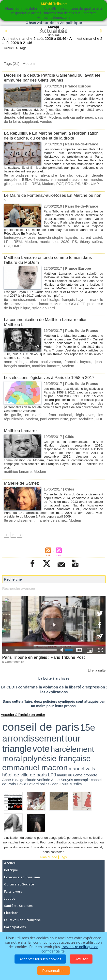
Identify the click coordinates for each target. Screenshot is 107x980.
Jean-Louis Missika (66, 784)
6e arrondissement (20, 175)
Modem (55, 117)
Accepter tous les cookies (40, 959)
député (10, 117)
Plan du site (49, 857)
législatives (85, 415)
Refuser (81, 959)
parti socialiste (82, 419)
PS (78, 184)
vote (41, 749)
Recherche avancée (19, 588)
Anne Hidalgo (13, 780)
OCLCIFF (77, 304)
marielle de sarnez (52, 520)
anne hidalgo (48, 300)
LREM (41, 117)
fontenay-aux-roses (20, 237)
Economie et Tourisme (22, 877)
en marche (93, 179)
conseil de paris (41, 727)
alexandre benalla (56, 175)
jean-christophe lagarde (58, 237)
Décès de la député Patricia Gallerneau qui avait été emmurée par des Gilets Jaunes (52, 78)
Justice (10, 899)
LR (25, 184)
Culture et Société (19, 885)
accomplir (82, 780)
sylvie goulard (44, 308)
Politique (11, 870)
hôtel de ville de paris (24, 775)
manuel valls (82, 769)
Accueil (9, 48)
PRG (69, 184)
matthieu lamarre (38, 304)
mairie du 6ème (70, 775)
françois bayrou (75, 300)
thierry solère (91, 242)
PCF (60, 184)
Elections (11, 913)
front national (60, 415)
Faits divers (13, 892)
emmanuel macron (66, 179)
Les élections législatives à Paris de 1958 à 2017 (49, 378)
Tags (23, 48)
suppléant (30, 121)
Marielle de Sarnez (21, 483)
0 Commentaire (13, 662)
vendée (46, 121)
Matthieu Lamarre (20, 431)
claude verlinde (38, 780)
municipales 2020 (55, 242)
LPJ (52, 775)
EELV (27, 179)
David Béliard (28, 784)
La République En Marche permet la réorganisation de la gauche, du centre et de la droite (51, 136)
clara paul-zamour (46, 362)
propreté (90, 775)
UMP (95, 184)
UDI (86, 184)
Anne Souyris (62, 780)
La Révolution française (22, 920)
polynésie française (57, 758)
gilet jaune (26, 117)
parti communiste (54, 419)
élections (41, 179)
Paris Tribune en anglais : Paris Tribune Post (43, 657)
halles (45, 784)
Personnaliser (54, 971)
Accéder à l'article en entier (23, 715)
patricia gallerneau (78, 117)
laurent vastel (91, 237)
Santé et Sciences (18, 906)
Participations (15, 927)
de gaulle (12, 415)
